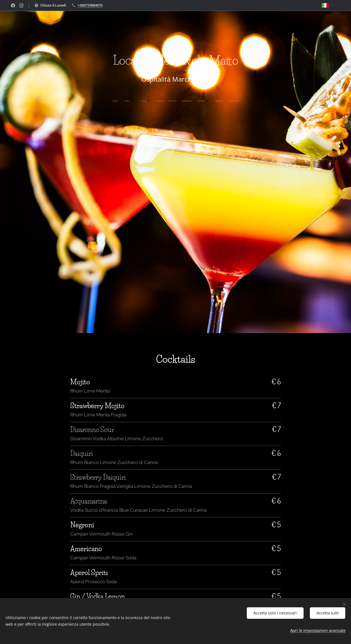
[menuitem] (149, 101)
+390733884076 (90, 5)
